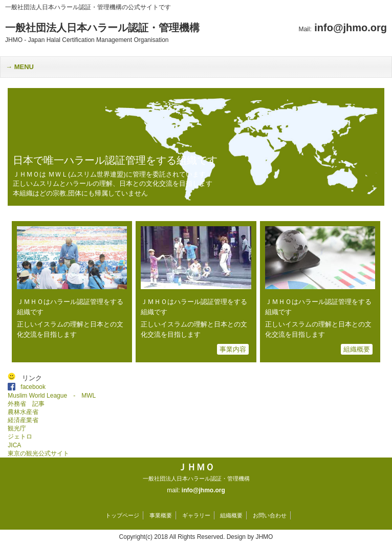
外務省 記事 (26, 404)
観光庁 (17, 428)
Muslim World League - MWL (52, 396)
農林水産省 (23, 412)
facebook (36, 387)
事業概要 (161, 515)
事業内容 (233, 349)
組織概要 (357, 349)
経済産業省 (23, 420)
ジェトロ (20, 437)
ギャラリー (196, 515)
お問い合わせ (270, 515)
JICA (14, 445)
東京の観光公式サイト (38, 453)
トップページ (122, 515)
